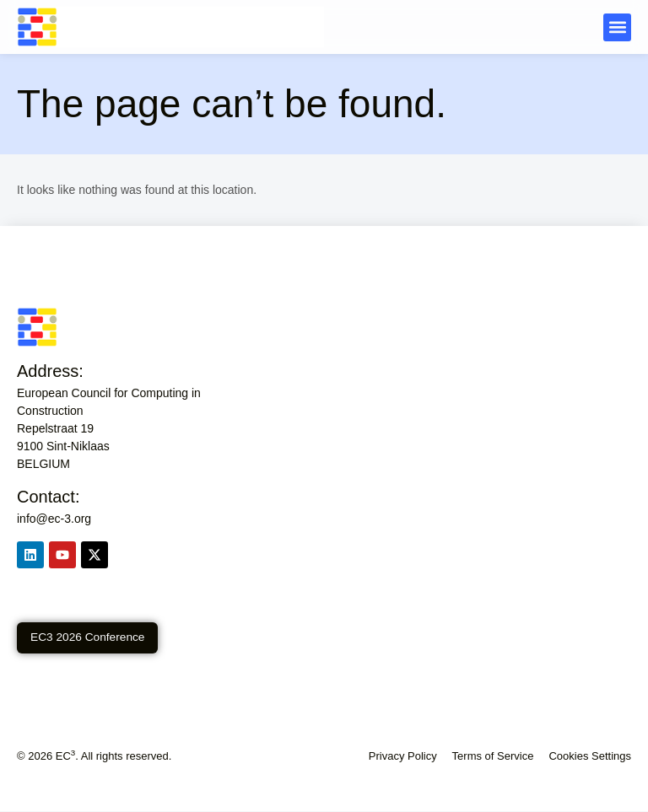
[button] (617, 27)
